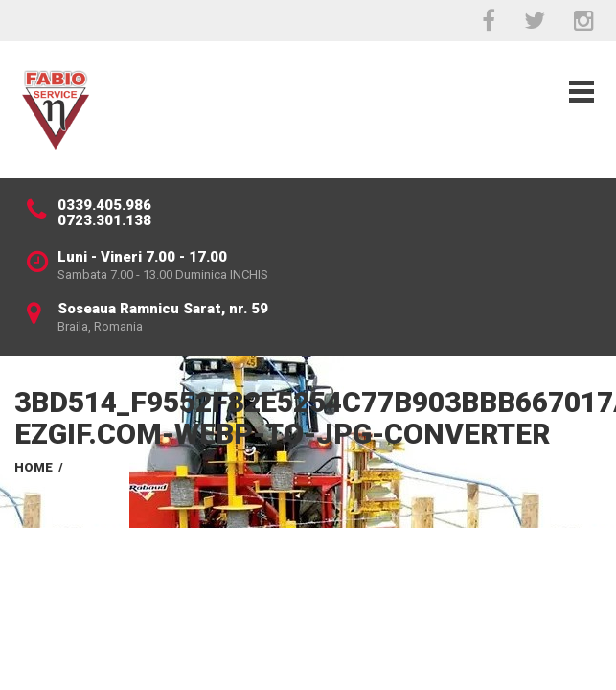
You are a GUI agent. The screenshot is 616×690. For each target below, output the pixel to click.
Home (34, 467)
